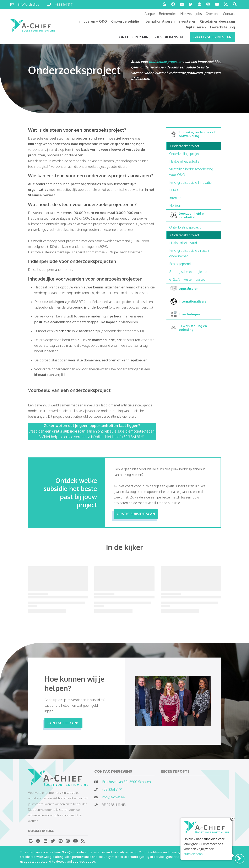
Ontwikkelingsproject (185, 154)
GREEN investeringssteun (188, 279)
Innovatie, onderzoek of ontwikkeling (193, 134)
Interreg (175, 198)
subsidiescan (193, 854)
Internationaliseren (189, 301)
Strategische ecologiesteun (190, 272)
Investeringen (185, 314)
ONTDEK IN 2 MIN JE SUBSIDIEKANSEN (151, 37)
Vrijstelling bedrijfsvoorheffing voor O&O (191, 172)
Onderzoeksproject (185, 146)
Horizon (175, 205)
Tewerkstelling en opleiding (189, 328)
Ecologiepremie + (182, 264)
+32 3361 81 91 (112, 789)
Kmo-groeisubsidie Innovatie (190, 182)
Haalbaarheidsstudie (184, 161)
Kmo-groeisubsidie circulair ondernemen (189, 253)
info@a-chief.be (113, 797)
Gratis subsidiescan (213, 37)
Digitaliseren (185, 289)
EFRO (174, 190)
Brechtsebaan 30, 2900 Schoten (126, 782)
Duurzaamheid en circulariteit (188, 215)
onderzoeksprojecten (166, 62)
